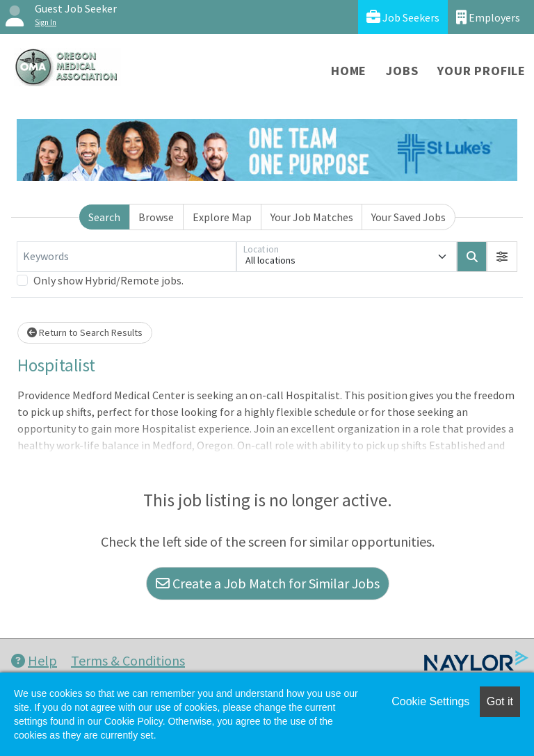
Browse (156, 217)
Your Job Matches (312, 217)
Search (104, 217)
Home (349, 71)
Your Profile (482, 71)
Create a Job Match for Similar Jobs (268, 583)
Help (34, 660)
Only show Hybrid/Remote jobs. (108, 280)
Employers (488, 17)
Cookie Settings (430, 701)
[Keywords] (127, 257)
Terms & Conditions (128, 660)
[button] (502, 257)
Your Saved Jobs (408, 217)
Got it (500, 701)
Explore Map (222, 217)
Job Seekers (403, 17)
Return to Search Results (85, 332)
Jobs (402, 71)
